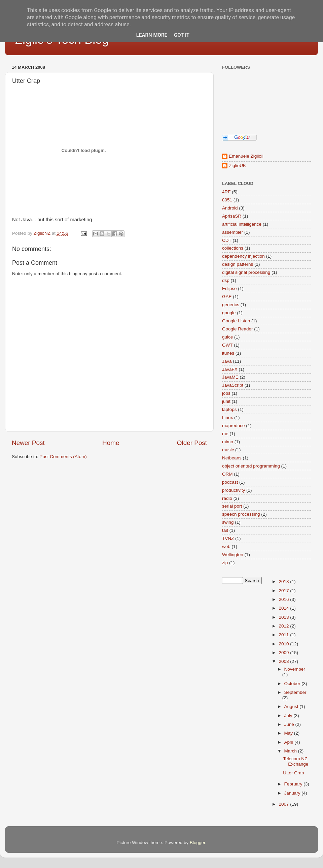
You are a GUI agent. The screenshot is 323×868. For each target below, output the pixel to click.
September (295, 692)
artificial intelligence (242, 224)
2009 (284, 653)
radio (227, 498)
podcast (230, 482)
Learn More (152, 35)
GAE (227, 297)
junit (226, 401)
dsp (226, 280)
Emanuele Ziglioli (246, 156)
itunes (228, 353)
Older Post (192, 443)
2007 (284, 804)
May (289, 733)
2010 (284, 644)
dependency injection (243, 256)
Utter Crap (293, 773)
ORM (227, 474)
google (229, 313)
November (295, 669)
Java (227, 361)
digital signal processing (246, 272)
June (290, 724)
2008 (284, 661)
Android (230, 208)
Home (111, 443)
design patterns (238, 264)
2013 (284, 617)
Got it (182, 35)
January (293, 793)
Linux (227, 417)
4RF (226, 192)
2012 (284, 626)
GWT (227, 345)
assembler (232, 232)
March (291, 751)
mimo (228, 442)
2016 (284, 599)
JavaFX (230, 369)
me (225, 434)
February (294, 784)
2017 (284, 591)
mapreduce (234, 426)
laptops (229, 409)
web (226, 546)
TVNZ (228, 538)
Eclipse (229, 288)
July (289, 716)
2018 (284, 582)
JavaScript (233, 385)
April (290, 742)
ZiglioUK (237, 166)
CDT (227, 240)
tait (225, 530)
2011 (284, 635)
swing (228, 522)
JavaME (230, 377)
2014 (284, 608)
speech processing (241, 514)
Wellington (233, 555)
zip (225, 563)
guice (227, 337)
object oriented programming (251, 466)
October (293, 684)
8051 (227, 200)
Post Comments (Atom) (63, 457)
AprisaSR (232, 216)
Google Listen (236, 321)
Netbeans (232, 458)
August (292, 706)
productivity (234, 490)
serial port (232, 506)
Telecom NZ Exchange (296, 761)
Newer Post (28, 443)
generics (231, 305)
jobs (226, 393)
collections (233, 248)
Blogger (198, 843)
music (228, 450)
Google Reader (238, 329)
